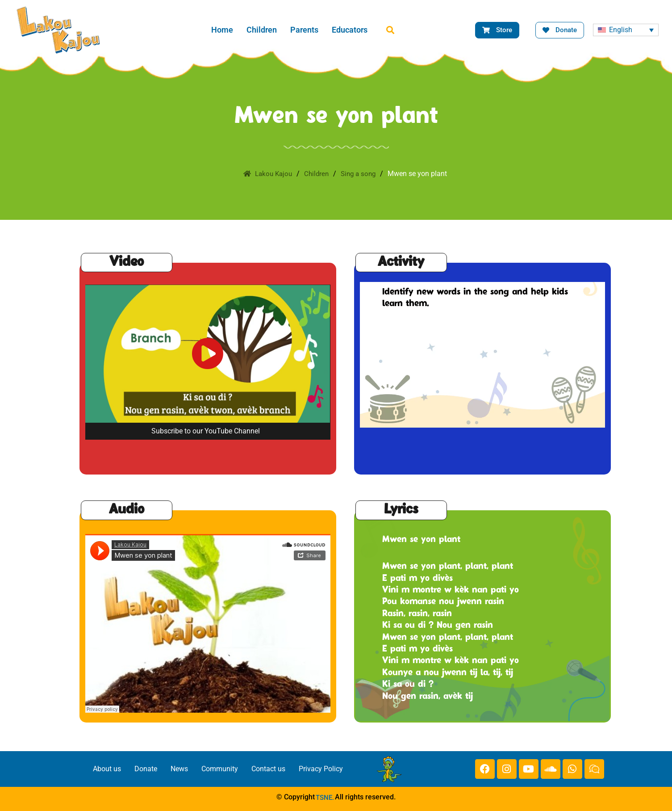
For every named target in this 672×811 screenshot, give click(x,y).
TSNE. (325, 797)
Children (262, 30)
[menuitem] (626, 30)
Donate (146, 769)
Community (220, 769)
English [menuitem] (621, 30)
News (179, 769)
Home (222, 30)
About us (107, 769)
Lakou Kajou (266, 174)
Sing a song (360, 174)
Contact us (268, 769)
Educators (350, 30)
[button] (390, 30)
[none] (626, 30)
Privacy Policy (321, 769)
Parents (304, 30)
